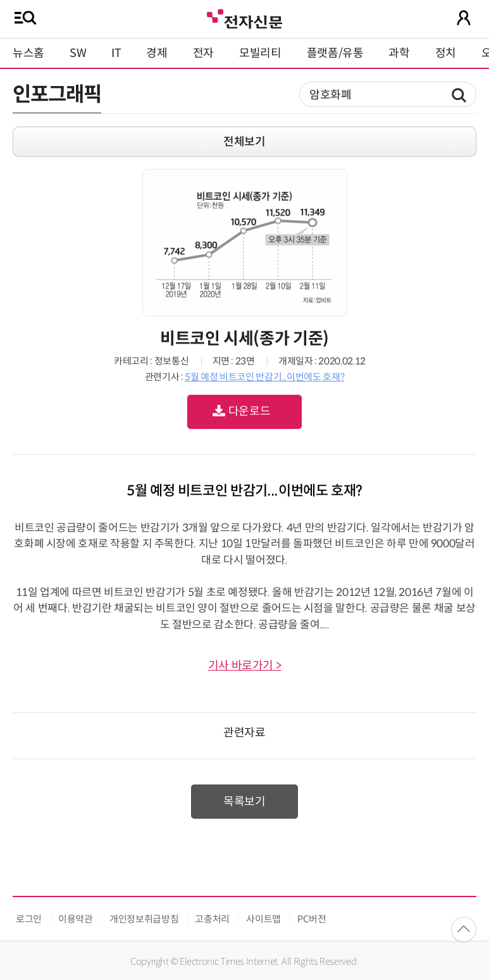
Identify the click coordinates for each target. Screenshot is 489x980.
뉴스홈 (28, 53)
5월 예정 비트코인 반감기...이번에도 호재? (264, 377)
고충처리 (212, 919)
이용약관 (76, 919)
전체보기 (244, 142)
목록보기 (244, 802)
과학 (399, 53)
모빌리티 (260, 53)
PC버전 (312, 919)
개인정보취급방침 (144, 919)
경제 (157, 53)
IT (116, 53)
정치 (446, 53)
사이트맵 (263, 919)
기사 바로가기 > (245, 666)
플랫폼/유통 (335, 53)
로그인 (29, 919)
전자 (203, 53)
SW (78, 53)
